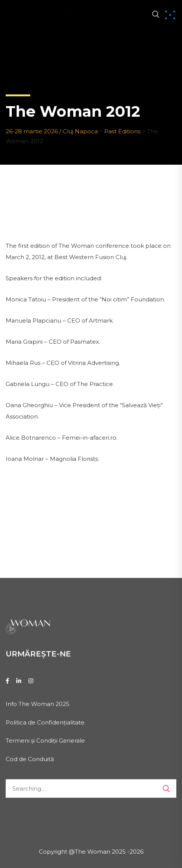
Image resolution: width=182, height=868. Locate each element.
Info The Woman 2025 (38, 704)
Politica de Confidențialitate (45, 722)
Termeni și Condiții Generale (45, 741)
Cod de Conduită (30, 759)
